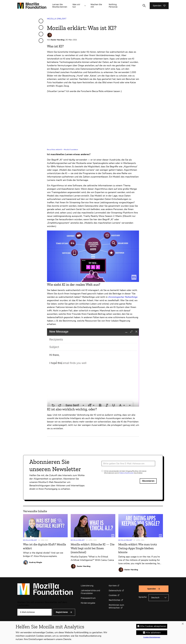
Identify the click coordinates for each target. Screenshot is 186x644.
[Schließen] (183, 624)
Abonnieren (148, 481)
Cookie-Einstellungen (152, 637)
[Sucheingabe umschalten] (144, 6)
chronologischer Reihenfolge (123, 297)
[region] (93, 633)
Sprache (143, 597)
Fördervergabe (88, 603)
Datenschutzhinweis (126, 473)
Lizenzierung (87, 586)
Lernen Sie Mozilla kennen (60, 6)
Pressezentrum (88, 598)
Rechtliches (115, 600)
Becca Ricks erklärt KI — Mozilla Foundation (63, 150)
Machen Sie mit (96, 6)
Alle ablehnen (153, 633)
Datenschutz (115, 591)
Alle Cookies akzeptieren (153, 626)
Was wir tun (76, 6)
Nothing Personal (113, 6)
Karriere (113, 586)
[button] (85, 6)
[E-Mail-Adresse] (128, 464)
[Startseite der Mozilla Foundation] (32, 6)
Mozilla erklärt (57, 19)
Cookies (113, 595)
